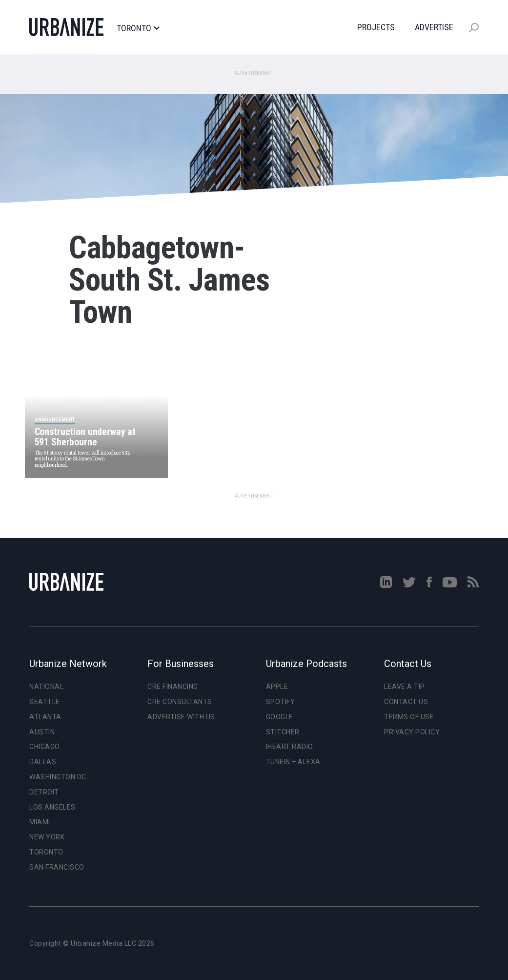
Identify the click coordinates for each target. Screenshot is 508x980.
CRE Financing (173, 687)
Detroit (44, 792)
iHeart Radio (290, 747)
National (46, 687)
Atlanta (45, 717)
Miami (40, 822)
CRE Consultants (180, 702)
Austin (42, 732)
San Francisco (57, 867)
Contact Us (406, 702)
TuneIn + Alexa (293, 762)
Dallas (43, 762)
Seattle (45, 702)
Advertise (434, 27)
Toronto (138, 28)
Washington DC (58, 777)
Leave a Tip (405, 687)
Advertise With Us (181, 717)
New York (47, 837)
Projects (376, 27)
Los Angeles (52, 807)
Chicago (45, 747)
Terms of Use (409, 717)
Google (280, 717)
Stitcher (283, 732)
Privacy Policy (412, 732)
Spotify (281, 702)
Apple (277, 687)
